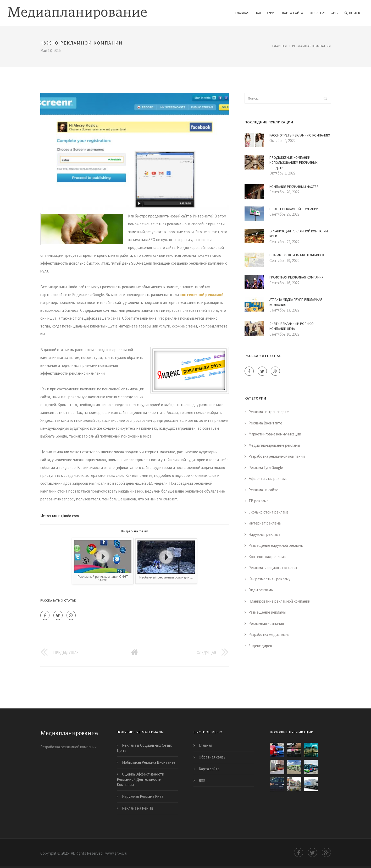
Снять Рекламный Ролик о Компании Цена (292, 326)
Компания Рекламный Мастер (294, 187)
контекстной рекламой (202, 295)
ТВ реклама (258, 501)
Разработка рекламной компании (277, 456)
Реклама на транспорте (269, 412)
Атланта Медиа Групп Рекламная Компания (296, 302)
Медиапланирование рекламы (274, 445)
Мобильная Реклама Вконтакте (149, 762)
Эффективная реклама (268, 479)
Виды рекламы (261, 590)
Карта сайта (293, 13)
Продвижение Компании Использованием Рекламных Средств (294, 163)
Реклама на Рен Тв (138, 808)
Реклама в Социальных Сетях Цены (144, 748)
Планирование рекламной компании (279, 601)
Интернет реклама (265, 523)
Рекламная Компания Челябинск (297, 255)
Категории (265, 13)
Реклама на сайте (263, 490)
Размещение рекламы (267, 612)
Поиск (352, 13)
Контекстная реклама (267, 557)
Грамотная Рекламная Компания (297, 277)
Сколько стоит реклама (268, 512)
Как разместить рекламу (269, 579)
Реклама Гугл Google (266, 468)
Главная (242, 13)
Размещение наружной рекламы (276, 545)
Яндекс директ (261, 646)
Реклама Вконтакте (265, 423)
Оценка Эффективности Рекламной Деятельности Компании (140, 779)
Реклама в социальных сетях (273, 568)
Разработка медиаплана (269, 634)
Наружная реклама (264, 534)
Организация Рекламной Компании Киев (299, 234)
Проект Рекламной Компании (294, 209)
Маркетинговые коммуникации (275, 434)
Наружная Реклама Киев (143, 796)
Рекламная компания (312, 46)
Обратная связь (324, 13)
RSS (202, 781)
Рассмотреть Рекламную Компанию (300, 135)
